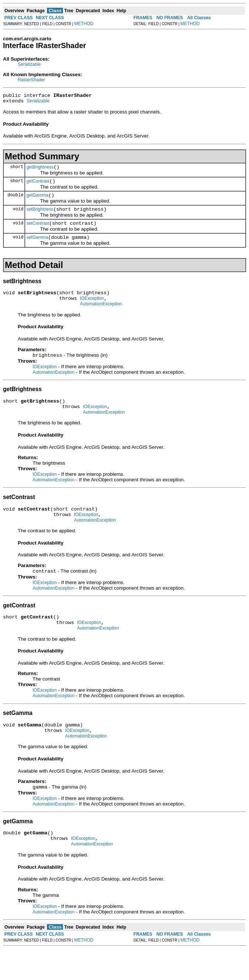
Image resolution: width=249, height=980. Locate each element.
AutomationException (101, 316)
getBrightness (40, 170)
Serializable (29, 64)
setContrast (38, 231)
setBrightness (40, 216)
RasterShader (31, 80)
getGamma (37, 201)
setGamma (37, 246)
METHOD (84, 24)
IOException (92, 309)
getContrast (38, 186)
